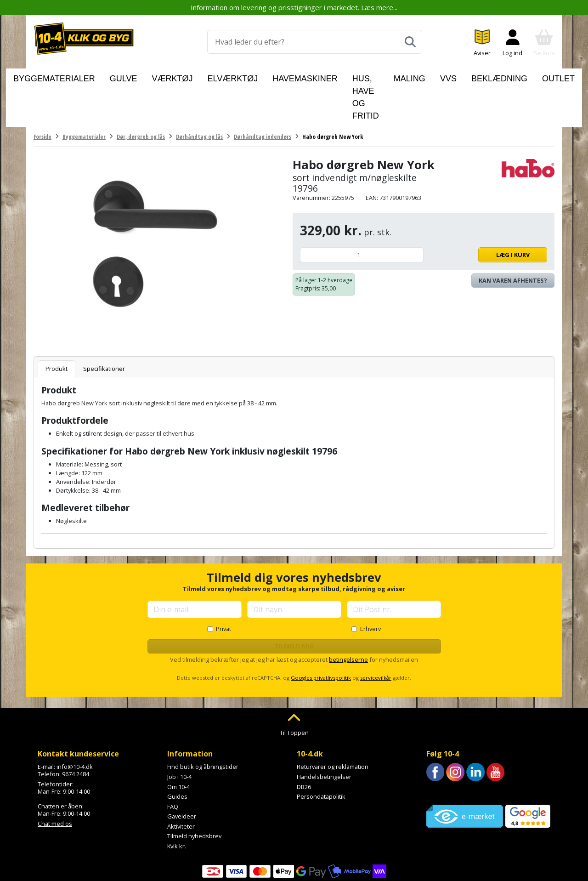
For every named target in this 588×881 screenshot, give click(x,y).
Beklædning (476, 76)
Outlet (522, 76)
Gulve (137, 76)
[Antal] (362, 213)
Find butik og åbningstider (203, 724)
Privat (223, 586)
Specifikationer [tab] (104, 326)
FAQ (173, 764)
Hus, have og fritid (346, 76)
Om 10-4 (178, 744)
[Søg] (410, 42)
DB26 (304, 744)
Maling (406, 76)
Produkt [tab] (57, 326)
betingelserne (348, 617)
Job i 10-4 (179, 734)
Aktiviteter (181, 784)
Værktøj (174, 76)
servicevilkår (376, 635)
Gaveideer (182, 774)
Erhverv (370, 586)
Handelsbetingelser (324, 734)
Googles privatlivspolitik (321, 635)
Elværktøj (218, 76)
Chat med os (55, 781)
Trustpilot (439, 750)
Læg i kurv (488, 212)
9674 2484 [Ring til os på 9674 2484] (76, 732)
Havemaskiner (274, 76)
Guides (177, 754)
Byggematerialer (85, 76)
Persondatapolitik (321, 754)
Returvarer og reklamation (333, 724)
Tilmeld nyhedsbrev (194, 794)
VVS (437, 76)
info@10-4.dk (75, 724)
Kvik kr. (177, 804)
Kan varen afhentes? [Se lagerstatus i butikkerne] (513, 238)
